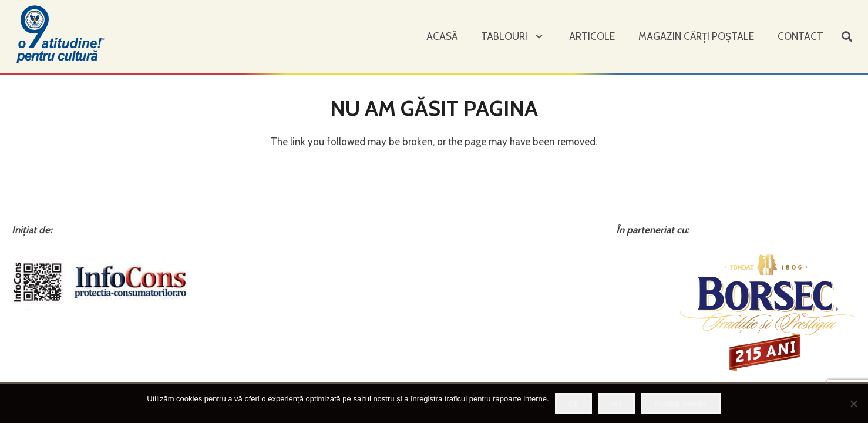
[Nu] (853, 404)
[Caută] (847, 37)
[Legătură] (62, 34)
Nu (616, 404)
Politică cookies (681, 404)
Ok (573, 404)
